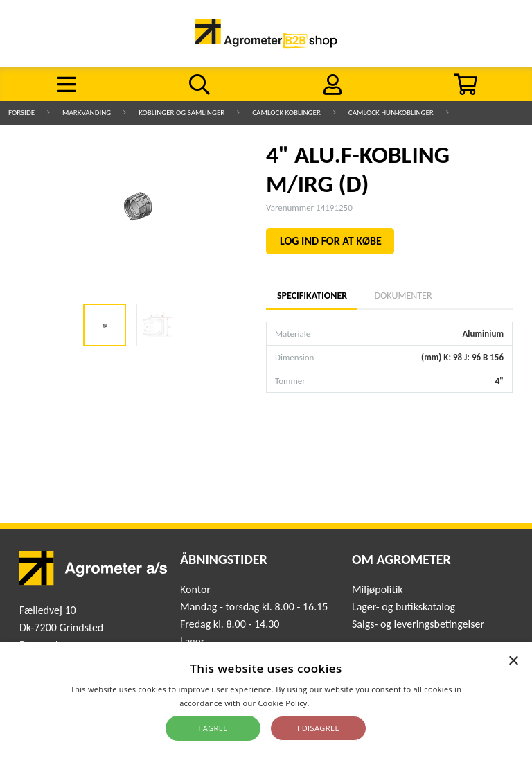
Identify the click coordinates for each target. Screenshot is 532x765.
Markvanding (87, 113)
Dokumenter (403, 296)
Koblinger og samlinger (181, 113)
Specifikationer (312, 296)
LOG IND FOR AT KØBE (331, 241)
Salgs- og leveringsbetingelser (418, 624)
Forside (21, 113)
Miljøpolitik (378, 589)
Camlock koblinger (286, 113)
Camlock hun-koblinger (391, 113)
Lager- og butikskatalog (404, 607)
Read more (332, 703)
